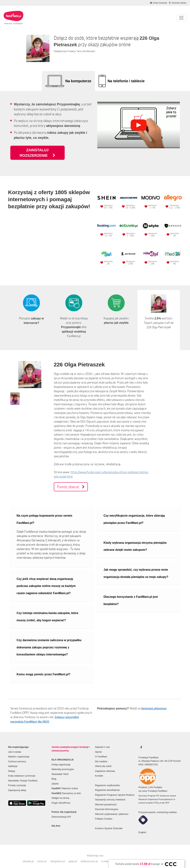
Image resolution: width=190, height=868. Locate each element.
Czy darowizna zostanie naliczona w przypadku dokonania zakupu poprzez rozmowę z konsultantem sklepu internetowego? (49, 642)
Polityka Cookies (104, 813)
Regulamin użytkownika (107, 780)
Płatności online (65, 783)
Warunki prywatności (106, 799)
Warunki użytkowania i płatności (112, 809)
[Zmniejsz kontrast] (158, 3)
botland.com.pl (89, 856)
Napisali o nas (103, 742)
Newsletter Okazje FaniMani (23, 775)
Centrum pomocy (17, 756)
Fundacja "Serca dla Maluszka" (81, 51)
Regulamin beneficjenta (107, 785)
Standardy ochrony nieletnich (110, 794)
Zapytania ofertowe (105, 766)
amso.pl (42, 856)
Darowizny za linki (66, 788)
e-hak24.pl (107, 856)
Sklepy (12, 766)
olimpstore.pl (58, 856)
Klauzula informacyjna (107, 804)
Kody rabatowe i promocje (22, 770)
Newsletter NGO (60, 769)
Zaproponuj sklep (17, 785)
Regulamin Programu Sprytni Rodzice (115, 789)
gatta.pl (73, 856)
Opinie (99, 746)
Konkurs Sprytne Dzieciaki (109, 823)
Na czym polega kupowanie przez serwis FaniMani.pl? (45, 514)
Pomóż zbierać (71, 481)
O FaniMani (101, 751)
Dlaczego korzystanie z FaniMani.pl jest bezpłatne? (131, 595)
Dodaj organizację (61, 759)
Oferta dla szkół (103, 761)
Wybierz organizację (19, 751)
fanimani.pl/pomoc (154, 703)
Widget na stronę (60, 793)
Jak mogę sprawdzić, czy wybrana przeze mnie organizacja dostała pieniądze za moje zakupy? (136, 568)
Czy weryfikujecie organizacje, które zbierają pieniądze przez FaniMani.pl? (134, 514)
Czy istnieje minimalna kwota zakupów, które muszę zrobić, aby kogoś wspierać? (48, 611)
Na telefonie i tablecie (126, 81)
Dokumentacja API (61, 811)
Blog (54, 773)
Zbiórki (55, 778)
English (142, 827)
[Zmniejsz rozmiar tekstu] (178, 3)
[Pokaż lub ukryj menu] (181, 18)
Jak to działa (15, 746)
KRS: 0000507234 (148, 759)
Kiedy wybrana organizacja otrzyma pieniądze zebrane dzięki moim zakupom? (135, 541)
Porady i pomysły (17, 780)
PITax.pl (157, 797)
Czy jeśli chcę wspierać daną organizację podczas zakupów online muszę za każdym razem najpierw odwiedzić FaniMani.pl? (46, 581)
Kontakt (99, 770)
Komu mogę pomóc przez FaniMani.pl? (44, 669)
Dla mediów (101, 756)
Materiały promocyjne (63, 764)
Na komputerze (78, 81)
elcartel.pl (28, 856)
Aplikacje (13, 761)
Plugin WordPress (61, 797)
